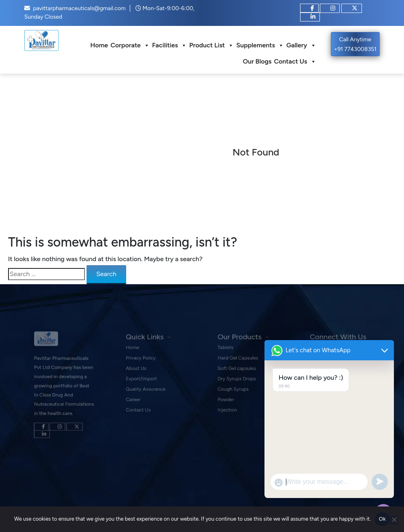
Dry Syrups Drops (239, 382)
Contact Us (295, 62)
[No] (394, 520)
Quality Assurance (147, 391)
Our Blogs (257, 61)
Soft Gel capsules (239, 373)
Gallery (301, 45)
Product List (212, 45)
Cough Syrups (236, 391)
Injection (231, 409)
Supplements (260, 45)
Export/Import (143, 382)
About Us (139, 373)
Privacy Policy (143, 364)
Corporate (130, 45)
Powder (229, 400)
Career (136, 400)
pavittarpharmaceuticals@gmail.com (79, 8)
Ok (382, 519)
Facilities (169, 45)
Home (99, 45)
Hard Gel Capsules (240, 364)
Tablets (229, 355)
